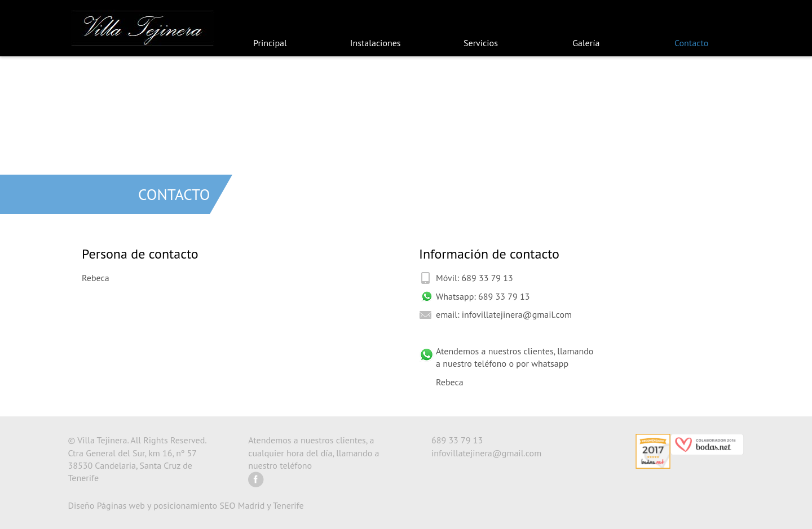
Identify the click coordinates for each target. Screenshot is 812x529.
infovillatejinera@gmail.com (517, 314)
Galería (586, 43)
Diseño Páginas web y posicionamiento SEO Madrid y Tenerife (186, 505)
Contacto (691, 43)
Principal (270, 43)
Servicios (481, 43)
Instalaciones (376, 43)
